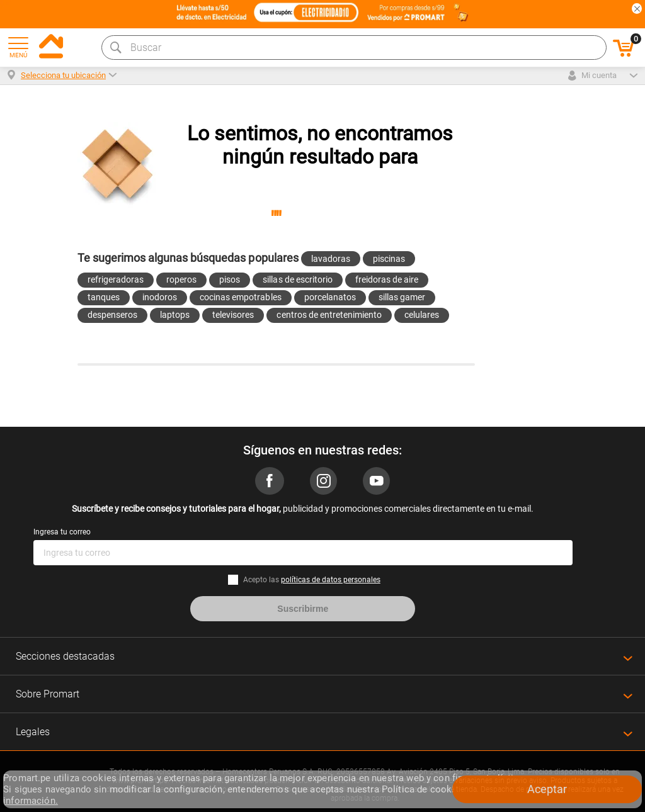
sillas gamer (402, 297)
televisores (233, 315)
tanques (104, 297)
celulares (422, 315)
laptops (175, 315)
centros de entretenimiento (329, 315)
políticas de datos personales (331, 580)
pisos (230, 279)
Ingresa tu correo (62, 532)
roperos (181, 279)
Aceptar (547, 789)
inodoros (160, 297)
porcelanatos (330, 297)
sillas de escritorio (297, 279)
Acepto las (312, 580)
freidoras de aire (387, 279)
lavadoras (331, 259)
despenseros (112, 315)
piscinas (389, 259)
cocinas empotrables (240, 297)
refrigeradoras (116, 279)
